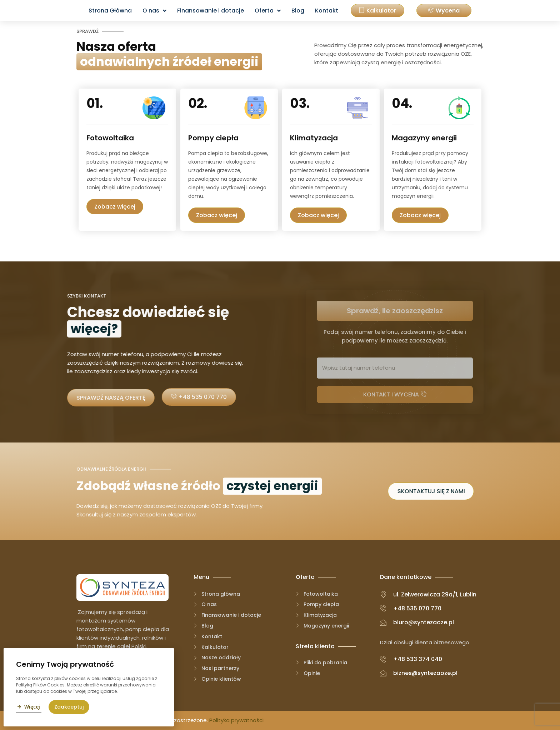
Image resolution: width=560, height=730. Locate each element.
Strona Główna (110, 11)
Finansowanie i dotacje (211, 11)
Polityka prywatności (236, 720)
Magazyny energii (399, 138)
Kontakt (327, 11)
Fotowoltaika (107, 138)
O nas (154, 11)
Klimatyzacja (305, 138)
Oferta (268, 11)
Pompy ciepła (209, 138)
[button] (444, 11)
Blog (298, 11)
